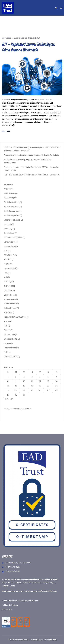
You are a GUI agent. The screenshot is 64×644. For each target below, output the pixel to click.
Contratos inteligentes (13, 237)
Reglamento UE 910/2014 (15, 317)
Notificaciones (10, 304)
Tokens (7, 343)
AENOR (7, 185)
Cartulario (8, 224)
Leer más (6, 131)
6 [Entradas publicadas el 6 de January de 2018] (48, 377)
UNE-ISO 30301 (10, 357)
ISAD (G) (7, 282)
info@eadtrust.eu (13, 571)
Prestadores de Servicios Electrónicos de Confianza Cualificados (29, 591)
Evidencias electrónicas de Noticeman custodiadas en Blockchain (31, 155)
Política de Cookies (10, 605)
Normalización (10, 299)
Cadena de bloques (12, 220)
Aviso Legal (7, 609)
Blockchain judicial (11, 207)
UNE (6, 352)
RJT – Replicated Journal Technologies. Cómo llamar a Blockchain (28, 47)
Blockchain (19, 38)
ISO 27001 (8, 290)
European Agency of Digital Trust (43, 640)
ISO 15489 (8, 286)
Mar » (12, 399)
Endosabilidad (10, 268)
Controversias (10, 242)
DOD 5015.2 (9, 255)
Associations (9, 193)
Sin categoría (9, 335)
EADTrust (8, 260)
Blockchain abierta (11, 202)
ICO (5, 277)
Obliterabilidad (10, 308)
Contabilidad (30, 38)
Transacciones (10, 348)
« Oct (6, 399)
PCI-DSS (8, 312)
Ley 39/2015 (9, 295)
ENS (6, 273)
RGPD (6, 321)
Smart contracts (10, 339)
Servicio (7, 330)
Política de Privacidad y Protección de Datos (21, 601)
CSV (6, 251)
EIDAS (6, 264)
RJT (39, 38)
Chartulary (8, 229)
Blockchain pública (11, 215)
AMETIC (7, 189)
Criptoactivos (9, 246)
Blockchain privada (12, 211)
